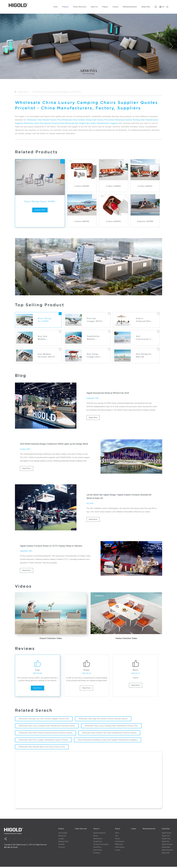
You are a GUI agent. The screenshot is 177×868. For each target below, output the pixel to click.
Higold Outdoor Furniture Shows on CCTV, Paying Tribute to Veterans (52, 546)
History (96, 837)
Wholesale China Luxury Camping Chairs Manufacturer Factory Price (112, 727)
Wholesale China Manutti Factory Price (44, 120)
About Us (94, 7)
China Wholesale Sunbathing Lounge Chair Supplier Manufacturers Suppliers (108, 741)
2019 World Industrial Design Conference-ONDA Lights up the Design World (55, 444)
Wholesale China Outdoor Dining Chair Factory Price (85, 120)
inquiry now (40, 210)
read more (93, 418)
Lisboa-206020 (113, 221)
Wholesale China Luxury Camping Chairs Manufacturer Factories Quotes (47, 727)
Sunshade (62, 846)
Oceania (118, 851)
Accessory (62, 848)
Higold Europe (167, 834)
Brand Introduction (99, 834)
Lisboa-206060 (113, 186)
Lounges (61, 840)
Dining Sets (62, 837)
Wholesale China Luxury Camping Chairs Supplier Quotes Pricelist (57, 92)
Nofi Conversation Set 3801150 (142, 338)
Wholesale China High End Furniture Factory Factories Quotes (104, 720)
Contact (115, 7)
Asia (117, 837)
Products (65, 7)
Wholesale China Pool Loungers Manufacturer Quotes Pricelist (44, 741)
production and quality (101, 846)
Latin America (120, 843)
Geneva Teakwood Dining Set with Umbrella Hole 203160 (144, 320)
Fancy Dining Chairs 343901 (40, 201)
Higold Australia (167, 846)
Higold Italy (166, 843)
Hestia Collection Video (126, 639)
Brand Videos (98, 851)
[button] (6, 46)
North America (120, 848)
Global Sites (146, 7)
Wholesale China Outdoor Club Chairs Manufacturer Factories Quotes (110, 734)
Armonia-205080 (145, 221)
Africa (117, 834)
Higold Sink (166, 854)
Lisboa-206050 (145, 186)
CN (162, 7)
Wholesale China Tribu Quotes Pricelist (41, 123)
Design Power (98, 843)
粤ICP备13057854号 (11, 849)
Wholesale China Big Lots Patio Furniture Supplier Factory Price (44, 720)
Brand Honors (98, 840)
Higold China (166, 840)
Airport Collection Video (51, 639)
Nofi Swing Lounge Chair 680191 (94, 356)
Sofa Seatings (63, 834)
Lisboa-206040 (82, 221)
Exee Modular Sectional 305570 (45, 356)
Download (97, 854)
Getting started (23, 92)
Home (55, 7)
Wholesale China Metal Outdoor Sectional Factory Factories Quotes (46, 734)
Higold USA (166, 837)
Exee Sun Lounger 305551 (95, 320)
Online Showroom (80, 7)
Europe (117, 840)
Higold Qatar (166, 848)
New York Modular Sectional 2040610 (43, 338)
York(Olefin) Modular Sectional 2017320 (93, 338)
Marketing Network (130, 7)
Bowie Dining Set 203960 (45, 320)
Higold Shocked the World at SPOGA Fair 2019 (108, 393)
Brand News (97, 848)
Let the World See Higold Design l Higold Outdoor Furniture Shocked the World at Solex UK (119, 497)
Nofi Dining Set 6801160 (144, 356)
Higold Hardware (167, 851)
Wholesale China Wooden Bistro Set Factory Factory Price (42, 748)
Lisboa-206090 (82, 186)
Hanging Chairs (63, 843)
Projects (105, 7)
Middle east (119, 846)
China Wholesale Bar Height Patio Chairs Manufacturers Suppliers (89, 123)
